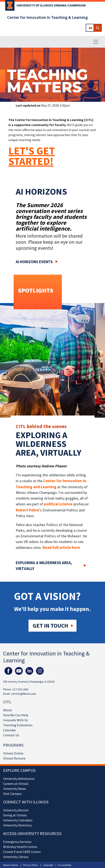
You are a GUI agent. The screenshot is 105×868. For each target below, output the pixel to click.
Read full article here (61, 547)
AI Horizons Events (34, 262)
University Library (16, 857)
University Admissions (19, 779)
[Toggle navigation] (96, 42)
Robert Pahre (27, 510)
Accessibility (65, 865)
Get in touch (50, 626)
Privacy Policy (31, 865)
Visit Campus (12, 794)
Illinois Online (13, 753)
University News (15, 789)
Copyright (48, 865)
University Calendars (18, 820)
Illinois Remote (14, 758)
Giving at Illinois (15, 815)
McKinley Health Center (20, 847)
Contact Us (11, 735)
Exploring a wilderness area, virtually (44, 566)
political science (58, 504)
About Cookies (11, 865)
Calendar (10, 730)
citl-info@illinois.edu (23, 694)
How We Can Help (16, 715)
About (8, 710)
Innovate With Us (16, 720)
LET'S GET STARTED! (32, 156)
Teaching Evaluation (18, 725)
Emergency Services (17, 842)
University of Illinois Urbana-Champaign (51, 5)
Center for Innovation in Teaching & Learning (47, 17)
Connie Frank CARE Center (22, 852)
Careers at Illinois (16, 784)
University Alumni (16, 810)
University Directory (17, 825)
